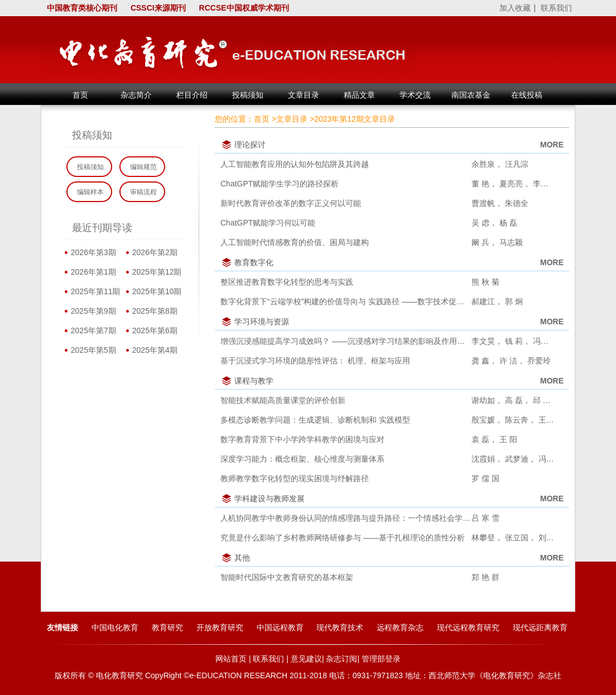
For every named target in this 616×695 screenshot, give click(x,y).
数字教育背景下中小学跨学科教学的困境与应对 (302, 439)
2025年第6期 (153, 330)
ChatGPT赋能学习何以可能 (268, 223)
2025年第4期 (153, 350)
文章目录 (292, 119)
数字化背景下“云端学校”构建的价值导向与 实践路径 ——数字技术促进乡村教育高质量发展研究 (346, 301)
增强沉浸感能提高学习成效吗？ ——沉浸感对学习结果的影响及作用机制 (346, 341)
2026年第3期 (91, 252)
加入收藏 (515, 8)
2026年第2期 (153, 252)
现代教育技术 (340, 627)
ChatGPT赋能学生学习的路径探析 (280, 184)
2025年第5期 (91, 350)
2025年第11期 (93, 291)
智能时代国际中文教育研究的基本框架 (287, 577)
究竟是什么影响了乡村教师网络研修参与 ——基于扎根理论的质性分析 (343, 538)
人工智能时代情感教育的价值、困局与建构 (295, 242)
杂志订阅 (341, 659)
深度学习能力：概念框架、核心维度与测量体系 (302, 459)
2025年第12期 (155, 272)
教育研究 (167, 627)
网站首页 (231, 659)
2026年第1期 (91, 272)
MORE (552, 145)
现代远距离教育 (540, 627)
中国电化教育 (115, 627)
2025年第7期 (91, 330)
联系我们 (556, 8)
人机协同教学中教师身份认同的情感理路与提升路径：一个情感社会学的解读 (346, 518)
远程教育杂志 (400, 627)
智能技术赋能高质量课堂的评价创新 (283, 400)
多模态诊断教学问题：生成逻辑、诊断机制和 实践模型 (315, 420)
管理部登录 (381, 659)
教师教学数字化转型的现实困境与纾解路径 (295, 478)
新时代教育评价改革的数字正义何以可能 (291, 203)
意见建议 (306, 659)
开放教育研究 (220, 627)
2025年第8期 (153, 311)
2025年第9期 (91, 311)
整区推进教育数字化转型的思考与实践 (287, 282)
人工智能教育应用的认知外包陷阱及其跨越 (295, 164)
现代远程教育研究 (468, 627)
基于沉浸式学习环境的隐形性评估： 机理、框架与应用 (315, 361)
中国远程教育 (280, 627)
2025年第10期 (155, 291)
